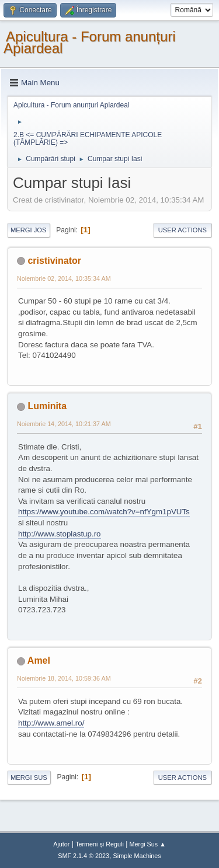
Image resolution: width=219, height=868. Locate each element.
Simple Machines (137, 856)
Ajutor (61, 844)
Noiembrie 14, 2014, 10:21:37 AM (64, 424)
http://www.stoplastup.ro (60, 534)
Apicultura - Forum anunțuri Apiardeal (90, 42)
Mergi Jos (29, 230)
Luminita (47, 406)
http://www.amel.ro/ (51, 723)
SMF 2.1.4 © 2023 (84, 856)
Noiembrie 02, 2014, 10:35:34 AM (64, 278)
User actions (182, 230)
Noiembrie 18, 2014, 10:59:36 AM (64, 678)
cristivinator (54, 261)
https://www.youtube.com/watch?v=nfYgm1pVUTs (104, 512)
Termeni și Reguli (100, 844)
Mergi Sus (29, 778)
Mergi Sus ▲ (148, 844)
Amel (39, 660)
